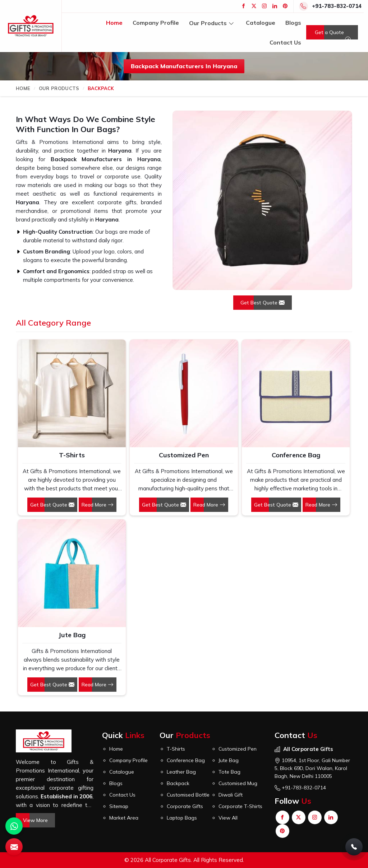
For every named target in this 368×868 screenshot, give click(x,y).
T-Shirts (72, 455)
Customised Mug (238, 783)
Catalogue (261, 23)
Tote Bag (229, 772)
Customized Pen (184, 455)
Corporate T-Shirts (240, 806)
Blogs (293, 23)
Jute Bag (72, 635)
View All (228, 818)
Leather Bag (181, 772)
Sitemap (119, 806)
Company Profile (156, 23)
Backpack (178, 783)
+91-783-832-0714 (337, 6)
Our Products (212, 23)
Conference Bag (296, 455)
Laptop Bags (182, 818)
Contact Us (285, 42)
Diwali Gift (231, 795)
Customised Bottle (188, 795)
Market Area (124, 818)
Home (114, 23)
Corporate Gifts (185, 806)
